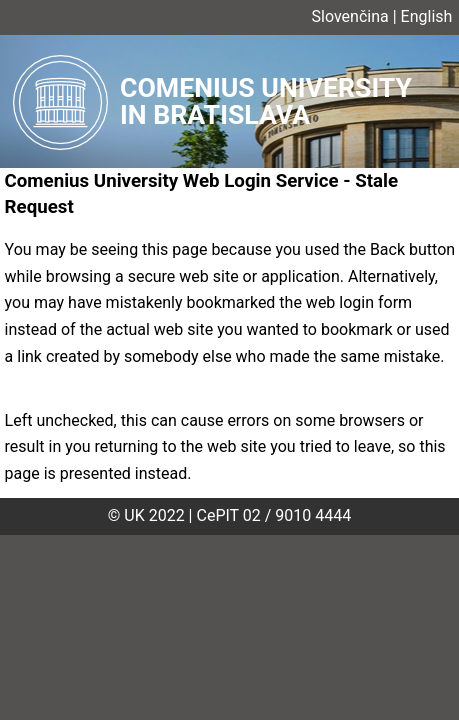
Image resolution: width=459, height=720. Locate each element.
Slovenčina (350, 16)
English (427, 16)
